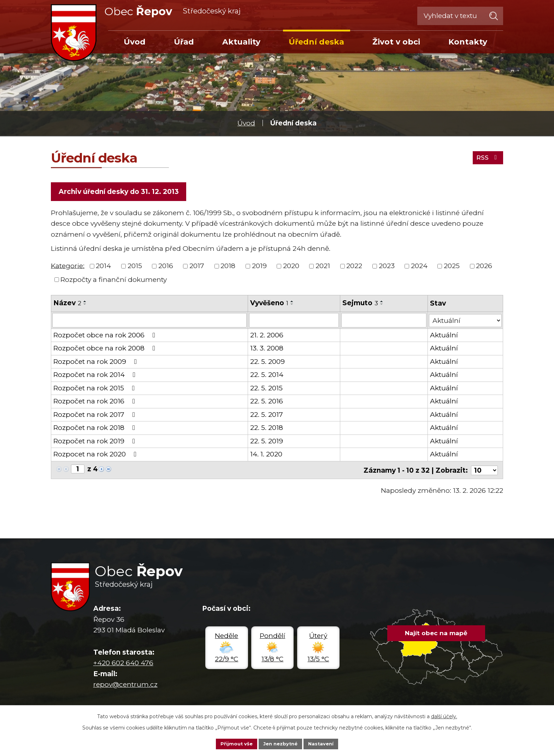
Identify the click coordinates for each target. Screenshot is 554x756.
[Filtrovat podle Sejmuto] (384, 321)
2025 (452, 267)
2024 (419, 267)
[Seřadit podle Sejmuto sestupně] (382, 306)
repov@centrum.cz (125, 685)
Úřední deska (316, 42)
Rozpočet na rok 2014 (96, 376)
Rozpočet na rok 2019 (96, 442)
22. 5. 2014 (267, 376)
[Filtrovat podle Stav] (465, 321)
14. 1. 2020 (266, 456)
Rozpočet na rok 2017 (96, 416)
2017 (197, 267)
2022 (354, 267)
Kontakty (468, 42)
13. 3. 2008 (267, 350)
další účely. (444, 715)
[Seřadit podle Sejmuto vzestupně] (382, 303)
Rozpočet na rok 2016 (96, 403)
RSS (486, 156)
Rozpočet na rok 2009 (96, 363)
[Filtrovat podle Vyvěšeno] (294, 321)
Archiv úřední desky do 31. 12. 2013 (120, 192)
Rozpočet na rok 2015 (95, 389)
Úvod (246, 123)
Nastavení (324, 743)
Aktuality (241, 42)
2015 (135, 267)
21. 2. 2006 (267, 336)
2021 (323, 267)
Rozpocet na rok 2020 (96, 456)
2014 (103, 267)
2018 (228, 267)
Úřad (184, 42)
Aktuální (444, 336)
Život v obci (396, 42)
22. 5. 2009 (267, 363)
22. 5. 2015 (266, 389)
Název (67, 304)
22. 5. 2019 (267, 442)
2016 (166, 267)
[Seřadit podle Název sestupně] (85, 306)
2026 (484, 267)
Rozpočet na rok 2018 (96, 429)
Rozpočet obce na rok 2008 (106, 350)
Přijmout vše (234, 743)
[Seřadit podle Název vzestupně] (85, 303)
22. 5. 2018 (267, 429)
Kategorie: (68, 267)
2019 (259, 267)
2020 (291, 267)
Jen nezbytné (280, 743)
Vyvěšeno (269, 304)
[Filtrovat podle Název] (149, 321)
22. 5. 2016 (267, 403)
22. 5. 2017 (267, 416)
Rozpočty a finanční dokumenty (114, 281)
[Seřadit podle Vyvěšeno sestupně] (292, 306)
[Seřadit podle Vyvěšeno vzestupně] (292, 303)
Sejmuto (361, 304)
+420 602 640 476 (123, 663)
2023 (387, 267)
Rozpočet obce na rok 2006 (106, 336)
